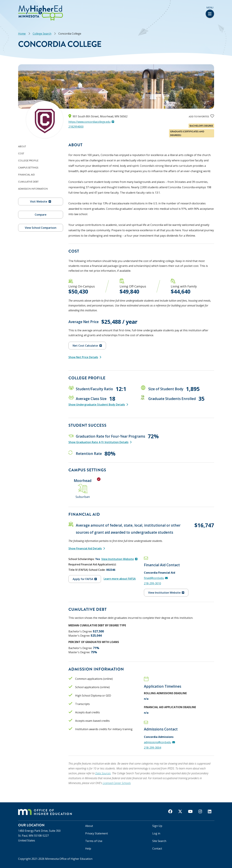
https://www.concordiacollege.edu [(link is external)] (91, 122)
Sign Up (157, 826)
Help (88, 849)
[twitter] (180, 811)
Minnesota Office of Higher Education (69, 859)
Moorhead (83, 481)
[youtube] (190, 811)
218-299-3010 (152, 583)
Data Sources (103, 773)
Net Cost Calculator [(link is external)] (87, 346)
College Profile (28, 161)
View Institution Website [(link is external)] (119, 559)
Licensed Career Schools (117, 783)
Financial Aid (26, 175)
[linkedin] (210, 811)
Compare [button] (41, 215)
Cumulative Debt (28, 182)
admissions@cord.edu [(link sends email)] (159, 742)
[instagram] (200, 811)
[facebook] (170, 811)
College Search (42, 34)
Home (22, 34)
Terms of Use (94, 841)
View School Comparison (41, 228)
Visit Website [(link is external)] (40, 202)
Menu (210, 12)
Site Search (159, 841)
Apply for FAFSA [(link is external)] (85, 579)
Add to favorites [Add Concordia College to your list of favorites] (199, 117)
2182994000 (76, 127)
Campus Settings (28, 168)
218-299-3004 (152, 748)
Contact (157, 849)
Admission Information (33, 189)
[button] (1, 6)
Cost (21, 153)
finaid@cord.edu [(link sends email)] (156, 578)
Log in (156, 833)
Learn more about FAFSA (120, 579)
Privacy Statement (97, 833)
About (22, 146)
